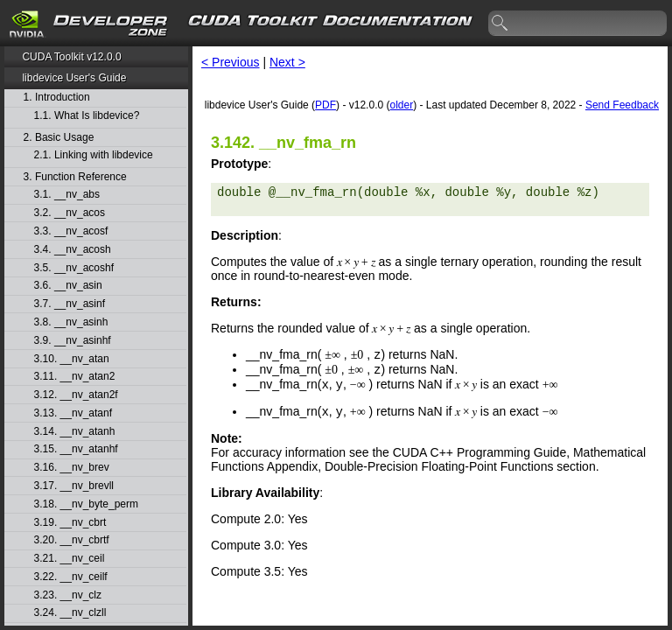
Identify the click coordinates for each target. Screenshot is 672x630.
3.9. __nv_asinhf (73, 341)
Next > (287, 62)
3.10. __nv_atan (72, 359)
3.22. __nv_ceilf (71, 577)
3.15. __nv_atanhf (76, 449)
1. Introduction (57, 98)
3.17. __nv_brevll (74, 486)
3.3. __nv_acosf (71, 231)
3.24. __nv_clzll (70, 613)
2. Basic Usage (59, 138)
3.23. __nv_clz (68, 595)
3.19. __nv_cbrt (70, 523)
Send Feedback (622, 105)
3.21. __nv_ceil (70, 559)
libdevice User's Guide (74, 78)
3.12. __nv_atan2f (76, 395)
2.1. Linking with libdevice (94, 155)
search (500, 24)
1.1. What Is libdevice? (87, 116)
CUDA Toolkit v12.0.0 (71, 57)
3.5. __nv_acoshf (74, 268)
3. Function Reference (75, 177)
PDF (325, 105)
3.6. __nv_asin (68, 286)
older (401, 105)
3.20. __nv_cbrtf (72, 540)
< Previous (231, 62)
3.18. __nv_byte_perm (86, 504)
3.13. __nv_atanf (73, 413)
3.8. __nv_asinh (71, 322)
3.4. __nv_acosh (73, 250)
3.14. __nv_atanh (75, 432)
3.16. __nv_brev (72, 468)
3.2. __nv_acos (70, 213)
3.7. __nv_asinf (70, 304)
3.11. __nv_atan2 (75, 377)
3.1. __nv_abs (67, 195)
